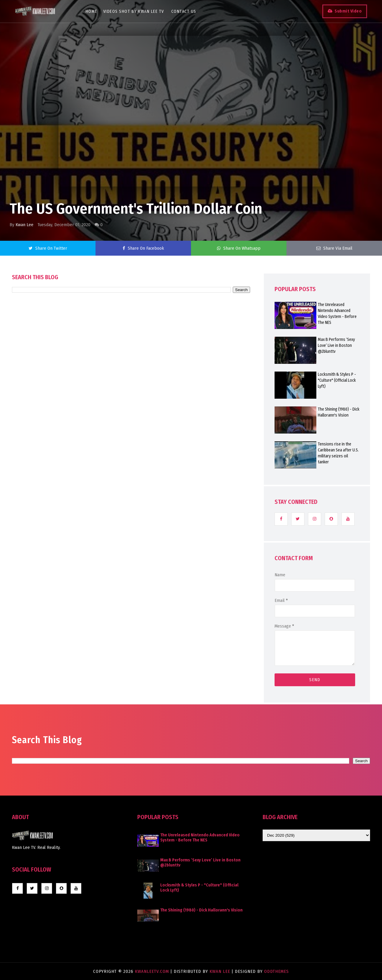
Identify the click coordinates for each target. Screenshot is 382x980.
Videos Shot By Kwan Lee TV (134, 11)
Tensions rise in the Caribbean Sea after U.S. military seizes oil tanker (338, 453)
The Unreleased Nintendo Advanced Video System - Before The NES (337, 314)
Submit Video (348, 11)
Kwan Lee (24, 225)
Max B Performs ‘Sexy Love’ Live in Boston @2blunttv (336, 345)
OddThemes (277, 971)
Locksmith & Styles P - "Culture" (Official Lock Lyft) (337, 380)
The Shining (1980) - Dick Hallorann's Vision (339, 412)
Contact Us (184, 11)
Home (91, 11)
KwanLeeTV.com (153, 971)
